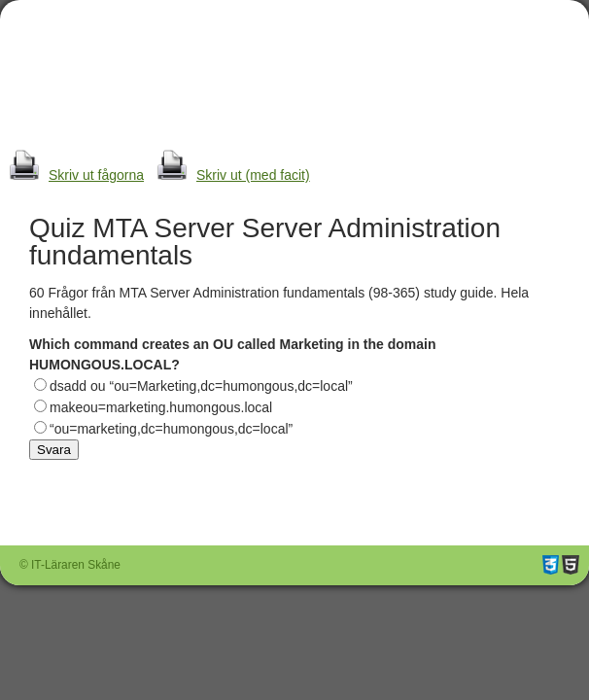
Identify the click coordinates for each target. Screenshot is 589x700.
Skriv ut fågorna (72, 175)
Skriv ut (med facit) (229, 175)
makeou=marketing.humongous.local (161, 407)
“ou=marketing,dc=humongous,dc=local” (171, 429)
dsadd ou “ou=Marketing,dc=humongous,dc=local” (201, 386)
